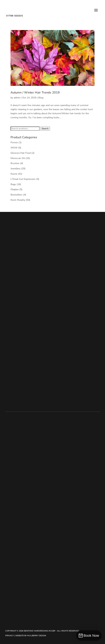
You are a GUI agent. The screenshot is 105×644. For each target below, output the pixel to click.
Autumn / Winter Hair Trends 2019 (35, 92)
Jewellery (15, 169)
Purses (14, 142)
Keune (14, 174)
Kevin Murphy (18, 200)
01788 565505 (15, 16)
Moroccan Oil (18, 158)
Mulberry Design (37, 636)
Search (45, 129)
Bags (13, 184)
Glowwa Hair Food (21, 153)
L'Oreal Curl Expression (23, 179)
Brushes (15, 163)
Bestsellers (16, 195)
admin (17, 98)
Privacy (10, 636)
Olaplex (15, 189)
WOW (14, 148)
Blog (41, 98)
